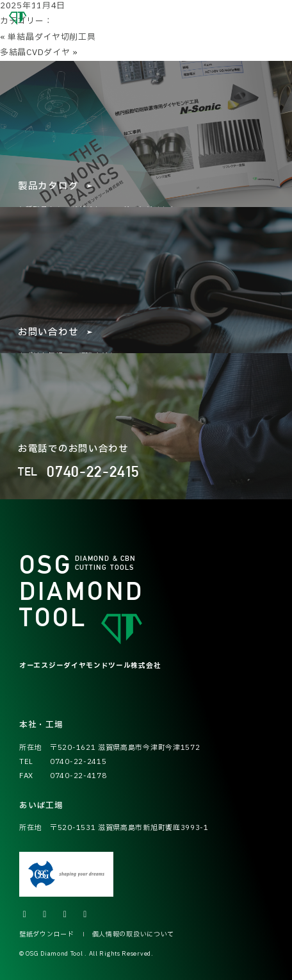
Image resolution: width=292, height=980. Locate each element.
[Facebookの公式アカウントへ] (65, 915)
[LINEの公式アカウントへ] (86, 915)
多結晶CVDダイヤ (35, 53)
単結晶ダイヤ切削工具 (52, 37)
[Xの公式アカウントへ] (25, 915)
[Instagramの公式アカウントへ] (45, 915)
